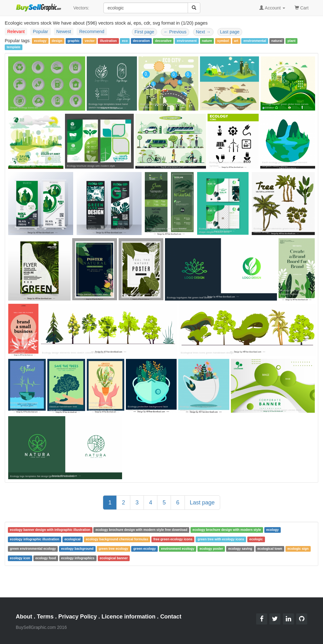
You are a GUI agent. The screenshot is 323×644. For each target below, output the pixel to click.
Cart (302, 7)
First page (144, 32)
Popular (40, 32)
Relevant (16, 32)
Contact (171, 617)
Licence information (129, 617)
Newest (64, 32)
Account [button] (272, 8)
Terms (45, 617)
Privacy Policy (78, 617)
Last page (230, 32)
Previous (175, 32)
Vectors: (81, 8)
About (24, 617)
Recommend (92, 32)
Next (203, 32)
